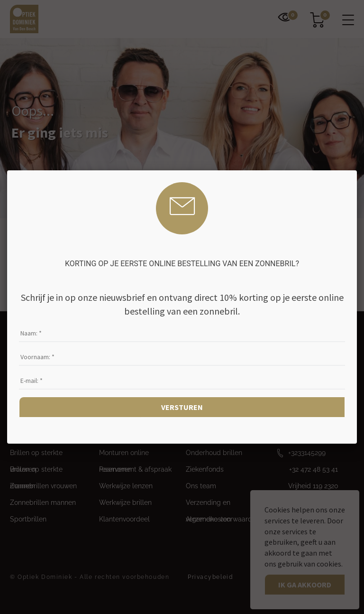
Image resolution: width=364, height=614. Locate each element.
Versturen (182, 407)
